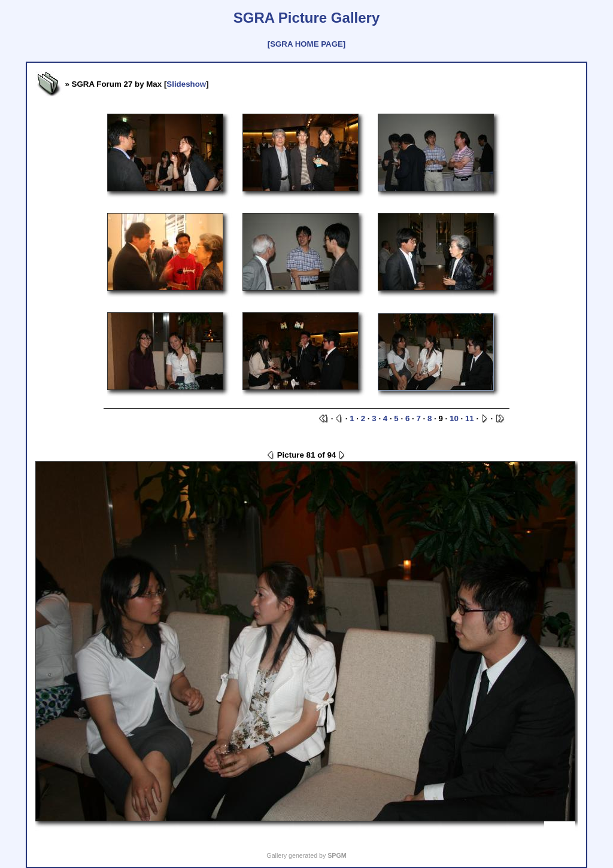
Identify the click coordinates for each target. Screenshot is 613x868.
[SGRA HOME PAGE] (306, 44)
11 (470, 418)
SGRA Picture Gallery (307, 18)
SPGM (337, 855)
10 (454, 418)
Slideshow (186, 84)
